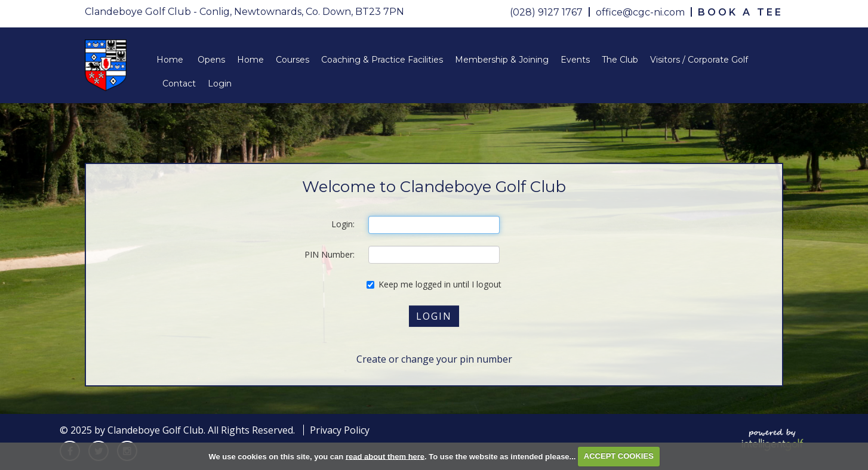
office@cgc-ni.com (640, 12)
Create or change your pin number (434, 359)
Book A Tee (741, 12)
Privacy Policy (340, 430)
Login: (343, 224)
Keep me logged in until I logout (434, 284)
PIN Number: (330, 254)
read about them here (385, 456)
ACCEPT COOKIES (619, 456)
